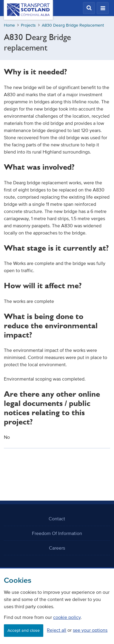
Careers (57, 548)
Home (9, 25)
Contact (57, 519)
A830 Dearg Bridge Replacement (73, 25)
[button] (89, 8)
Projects (28, 25)
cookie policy (67, 617)
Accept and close (24, 630)
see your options (90, 630)
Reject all (57, 630)
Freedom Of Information (57, 533)
